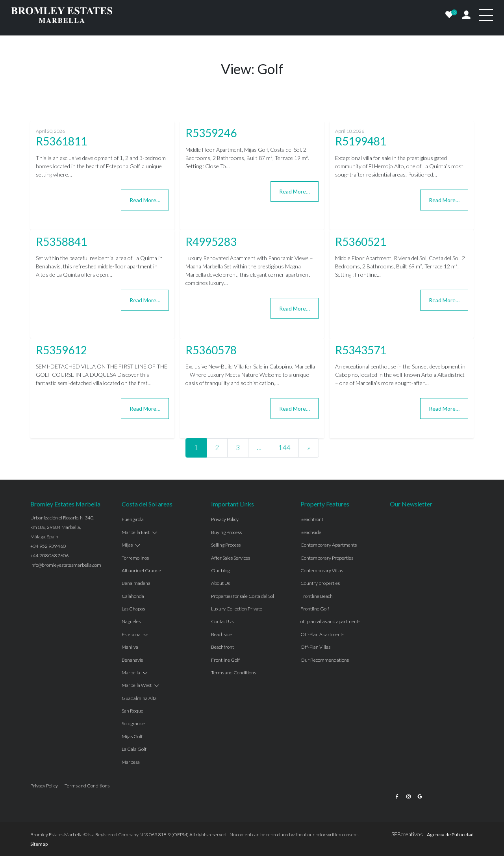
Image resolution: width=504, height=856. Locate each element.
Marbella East (136, 532)
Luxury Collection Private (237, 609)
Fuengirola (133, 519)
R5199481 (361, 141)
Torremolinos (135, 558)
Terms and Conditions (233, 673)
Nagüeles (131, 621)
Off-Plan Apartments (322, 634)
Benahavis (132, 660)
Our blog (220, 570)
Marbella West (137, 685)
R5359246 (211, 133)
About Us (220, 583)
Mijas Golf (132, 736)
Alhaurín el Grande (141, 570)
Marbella (131, 673)
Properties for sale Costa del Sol (243, 596)
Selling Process (226, 545)
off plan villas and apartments (330, 621)
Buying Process (226, 532)
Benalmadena (136, 583)
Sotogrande (133, 723)
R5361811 (61, 141)
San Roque (132, 711)
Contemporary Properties (327, 558)
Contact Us (222, 621)
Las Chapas (133, 609)
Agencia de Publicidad (450, 835)
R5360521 (361, 242)
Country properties (320, 583)
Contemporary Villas (322, 570)
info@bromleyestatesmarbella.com (66, 565)
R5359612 (61, 350)
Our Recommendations (325, 660)
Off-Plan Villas (315, 647)
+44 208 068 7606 (49, 555)
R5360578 (211, 350)
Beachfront (222, 647)
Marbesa (131, 762)
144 (284, 448)
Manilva (130, 647)
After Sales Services (231, 558)
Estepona (131, 634)
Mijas (127, 545)
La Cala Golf (134, 749)
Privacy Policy (225, 519)
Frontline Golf (225, 660)
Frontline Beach (317, 596)
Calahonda (133, 596)
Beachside (221, 634)
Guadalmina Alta (139, 698)
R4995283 (211, 242)
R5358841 (61, 242)
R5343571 (361, 350)
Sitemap (39, 844)
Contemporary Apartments (329, 545)
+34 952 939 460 (48, 546)
